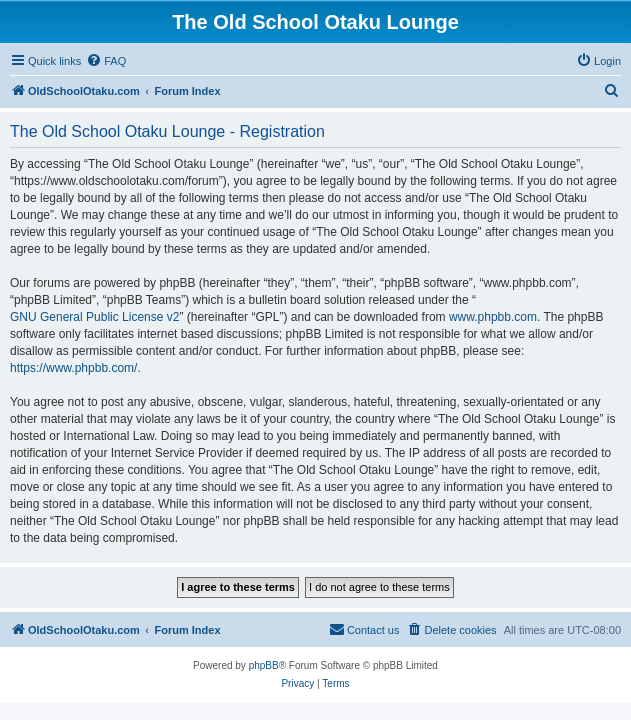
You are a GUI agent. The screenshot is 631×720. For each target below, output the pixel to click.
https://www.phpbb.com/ (73, 368)
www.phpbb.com (493, 317)
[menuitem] (106, 61)
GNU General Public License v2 (94, 317)
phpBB (264, 665)
